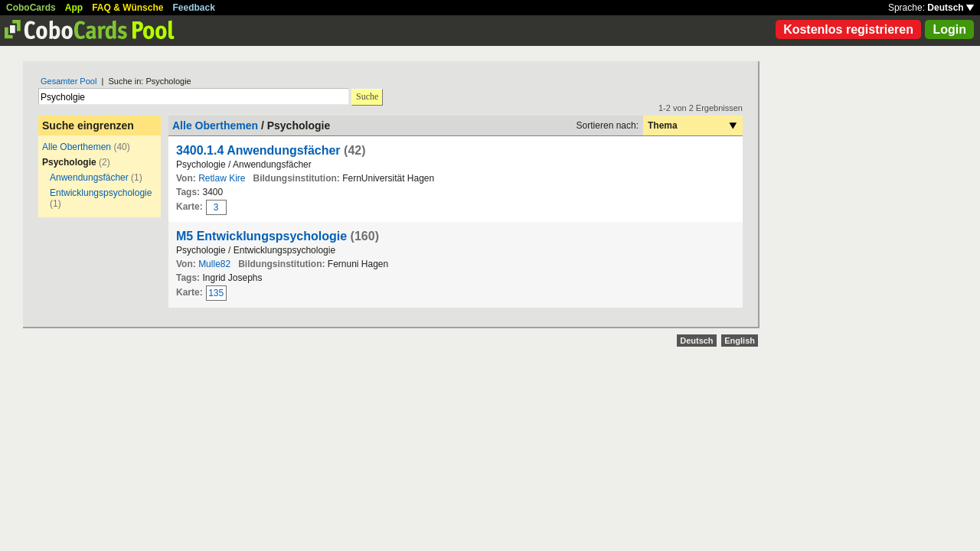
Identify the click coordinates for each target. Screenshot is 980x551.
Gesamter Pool (69, 81)
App (74, 8)
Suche (367, 96)
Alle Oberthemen (77, 147)
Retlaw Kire (222, 178)
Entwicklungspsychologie (101, 193)
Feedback (194, 8)
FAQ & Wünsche (127, 8)
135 (216, 293)
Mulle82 (214, 264)
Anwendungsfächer (89, 178)
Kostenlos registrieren (848, 29)
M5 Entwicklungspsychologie (261, 236)
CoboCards (31, 8)
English (740, 341)
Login (949, 29)
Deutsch (951, 8)
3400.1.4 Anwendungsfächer (258, 150)
